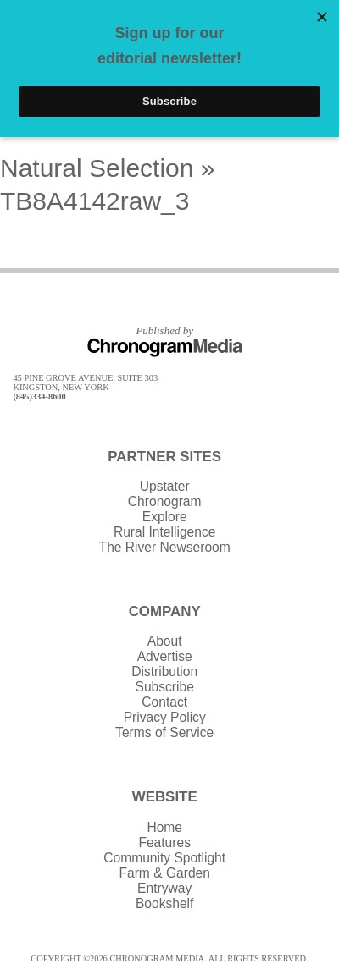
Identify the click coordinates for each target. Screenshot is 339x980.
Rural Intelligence (165, 532)
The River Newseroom (165, 547)
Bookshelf (164, 903)
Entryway (164, 888)
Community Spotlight (164, 858)
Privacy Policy (165, 717)
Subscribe (165, 687)
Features (164, 842)
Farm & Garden (164, 873)
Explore (165, 517)
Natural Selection (97, 168)
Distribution (164, 672)
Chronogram (165, 501)
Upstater (165, 486)
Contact (164, 702)
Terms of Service (164, 732)
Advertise (165, 656)
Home (164, 827)
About (165, 641)
